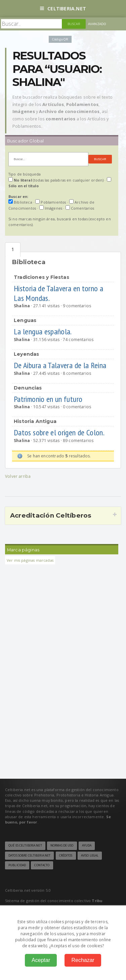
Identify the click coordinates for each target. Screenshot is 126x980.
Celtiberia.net (63, 9)
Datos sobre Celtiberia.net (29, 856)
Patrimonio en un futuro (49, 399)
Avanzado (97, 24)
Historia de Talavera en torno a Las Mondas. (58, 293)
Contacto (42, 865)
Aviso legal (90, 856)
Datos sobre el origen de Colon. (60, 432)
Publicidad (17, 865)
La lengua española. (43, 332)
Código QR (60, 39)
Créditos (66, 856)
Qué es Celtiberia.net (25, 846)
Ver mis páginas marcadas (30, 560)
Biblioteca (13, 250)
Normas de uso (62, 846)
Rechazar (83, 960)
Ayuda (87, 846)
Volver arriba (18, 476)
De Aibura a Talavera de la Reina (61, 365)
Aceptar (41, 960)
